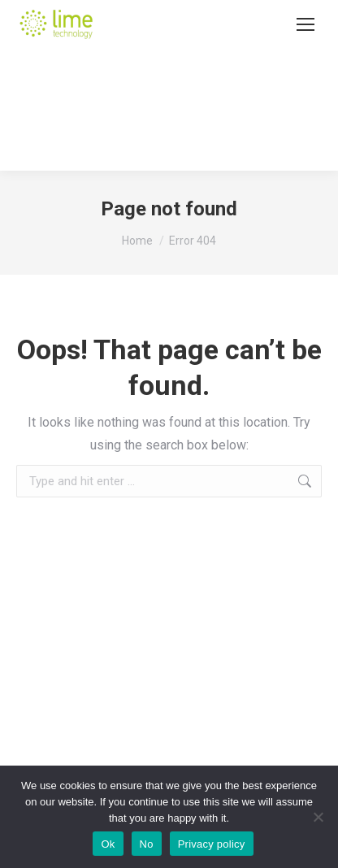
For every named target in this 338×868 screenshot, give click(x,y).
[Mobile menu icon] (305, 24)
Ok (108, 844)
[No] (318, 817)
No (147, 844)
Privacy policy (212, 844)
